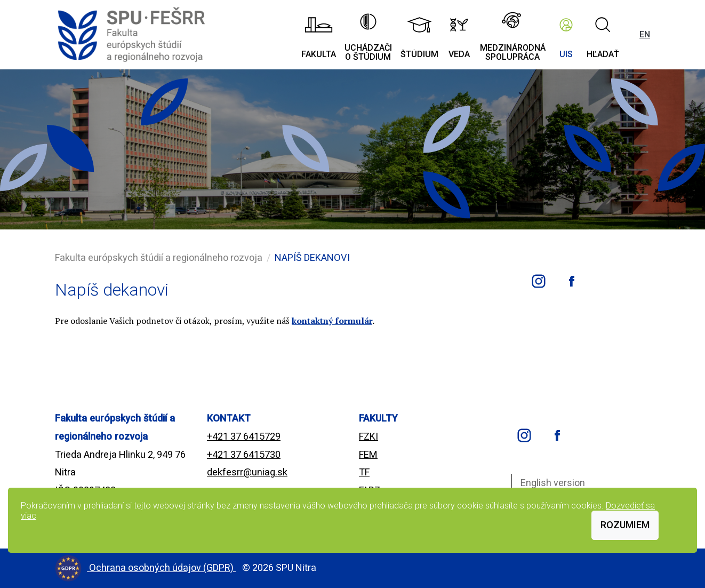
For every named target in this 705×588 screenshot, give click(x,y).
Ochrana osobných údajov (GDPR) (162, 567)
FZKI (368, 436)
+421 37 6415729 (244, 436)
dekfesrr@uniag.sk (247, 472)
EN (645, 34)
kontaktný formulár (332, 321)
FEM (368, 454)
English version (553, 483)
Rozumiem (625, 525)
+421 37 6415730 (244, 454)
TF (364, 472)
